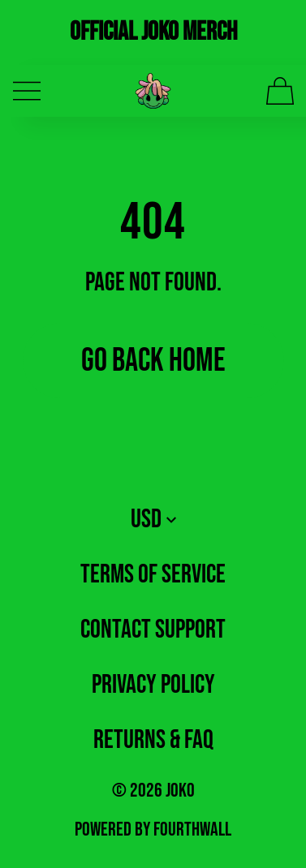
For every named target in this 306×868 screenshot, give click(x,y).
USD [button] (153, 520)
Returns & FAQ (153, 740)
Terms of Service (153, 575)
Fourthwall (192, 829)
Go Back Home (153, 361)
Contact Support (153, 630)
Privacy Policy (153, 685)
